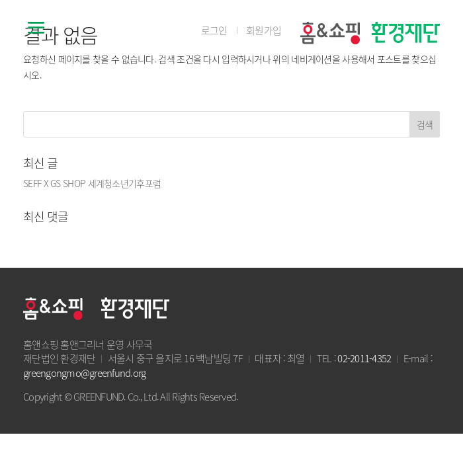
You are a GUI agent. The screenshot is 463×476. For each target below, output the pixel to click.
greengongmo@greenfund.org (84, 373)
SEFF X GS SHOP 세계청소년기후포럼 (92, 183)
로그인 (214, 31)
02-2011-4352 (364, 358)
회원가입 (264, 31)
